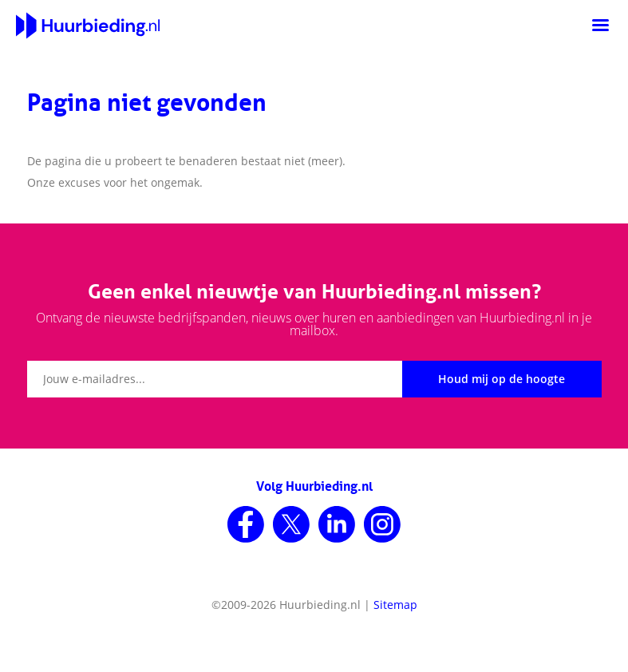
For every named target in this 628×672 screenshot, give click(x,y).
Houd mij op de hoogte (502, 379)
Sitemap (395, 605)
